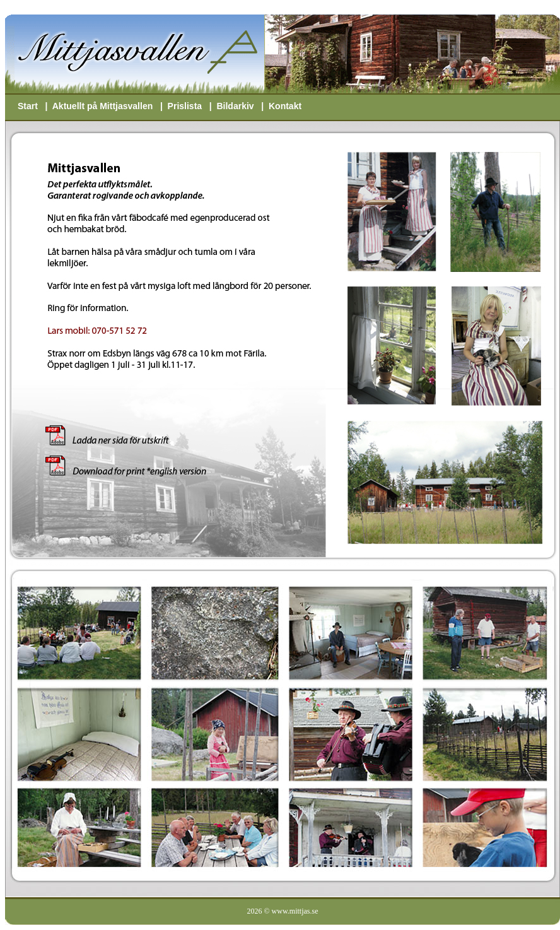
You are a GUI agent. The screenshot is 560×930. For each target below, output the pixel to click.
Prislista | (192, 106)
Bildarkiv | (242, 106)
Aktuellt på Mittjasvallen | (110, 106)
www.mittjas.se (295, 911)
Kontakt (285, 106)
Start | (35, 106)
